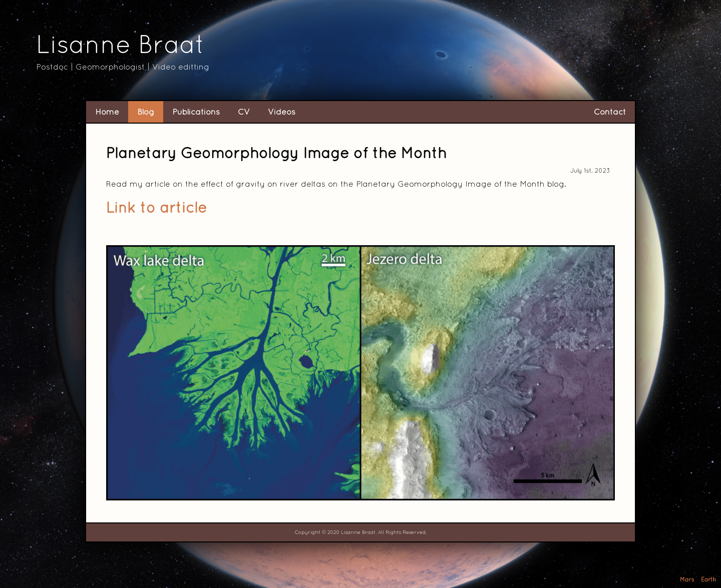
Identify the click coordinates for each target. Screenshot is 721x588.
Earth (708, 579)
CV (244, 112)
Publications (196, 112)
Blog (146, 112)
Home (107, 112)
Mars (687, 579)
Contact (610, 112)
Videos (282, 112)
